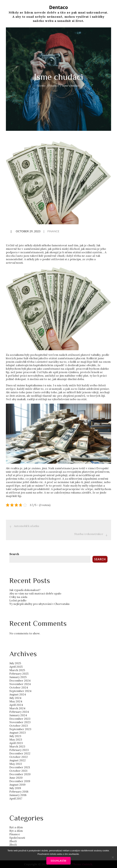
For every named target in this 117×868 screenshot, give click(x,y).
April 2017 (16, 798)
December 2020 (20, 774)
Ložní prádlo (18, 600)
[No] (113, 857)
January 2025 (18, 677)
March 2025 (17, 670)
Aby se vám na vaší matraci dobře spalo (35, 593)
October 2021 (18, 771)
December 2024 (20, 680)
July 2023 (15, 736)
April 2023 (16, 743)
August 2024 (18, 694)
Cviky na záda (18, 597)
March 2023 (17, 746)
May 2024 (16, 701)
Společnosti (17, 838)
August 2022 (18, 760)
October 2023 (19, 726)
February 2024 (19, 712)
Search (14, 554)
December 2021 (20, 767)
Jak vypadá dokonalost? (25, 590)
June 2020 (16, 778)
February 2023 (19, 750)
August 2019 (17, 785)
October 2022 (19, 757)
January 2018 (18, 795)
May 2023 (16, 739)
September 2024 (20, 691)
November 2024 (20, 684)
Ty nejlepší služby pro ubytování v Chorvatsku (39, 604)
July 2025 (15, 663)
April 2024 (16, 705)
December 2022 (20, 753)
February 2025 (19, 674)
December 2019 (20, 781)
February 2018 (19, 792)
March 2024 (17, 708)
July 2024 (15, 698)
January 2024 (18, 715)
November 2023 (20, 722)
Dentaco (58, 7)
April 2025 (16, 667)
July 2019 (15, 788)
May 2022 (16, 764)
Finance (53, 231)
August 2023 (18, 733)
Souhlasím (58, 861)
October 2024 (19, 687)
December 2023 (20, 719)
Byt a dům (16, 827)
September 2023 (20, 729)
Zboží (13, 841)
